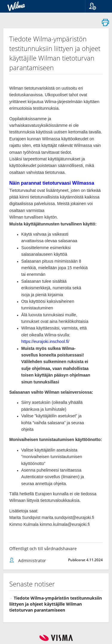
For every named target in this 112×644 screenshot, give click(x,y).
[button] (96, 6)
